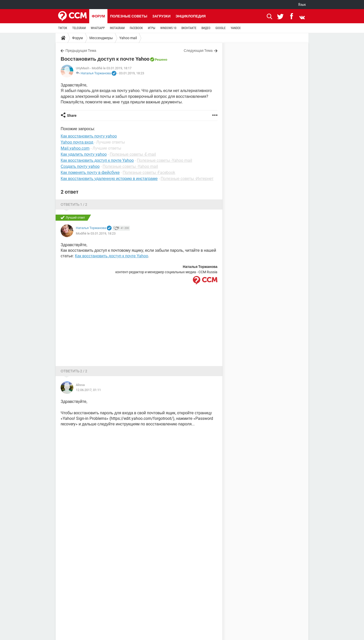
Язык (302, 5)
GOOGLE (220, 28)
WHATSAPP (98, 28)
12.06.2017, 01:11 (88, 390)
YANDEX (236, 28)
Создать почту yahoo (80, 166)
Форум (98, 16)
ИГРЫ (152, 28)
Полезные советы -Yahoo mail (164, 160)
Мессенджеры (101, 38)
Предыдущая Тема (81, 51)
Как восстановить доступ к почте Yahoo (97, 160)
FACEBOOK (136, 28)
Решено (161, 60)
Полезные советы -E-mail (133, 154)
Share (72, 116)
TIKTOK (63, 28)
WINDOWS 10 (168, 28)
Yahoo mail (128, 38)
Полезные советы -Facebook (149, 173)
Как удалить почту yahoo (84, 154)
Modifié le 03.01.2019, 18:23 (96, 233)
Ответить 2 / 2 (74, 371)
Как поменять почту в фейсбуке (90, 173)
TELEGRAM (79, 28)
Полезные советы (129, 16)
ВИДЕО (206, 28)
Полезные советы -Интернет (187, 179)
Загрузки (161, 16)
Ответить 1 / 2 (74, 204)
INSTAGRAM (117, 28)
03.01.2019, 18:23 (132, 73)
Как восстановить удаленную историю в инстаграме (109, 179)
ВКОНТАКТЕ (189, 28)
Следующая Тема (198, 51)
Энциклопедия (190, 16)
